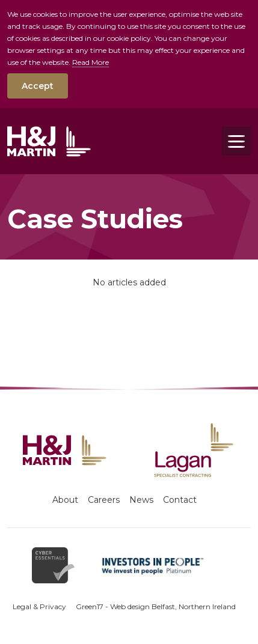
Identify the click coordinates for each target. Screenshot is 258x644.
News (141, 500)
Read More (91, 62)
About (65, 500)
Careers (104, 500)
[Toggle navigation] (236, 141)
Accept (38, 86)
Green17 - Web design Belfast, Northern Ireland (156, 606)
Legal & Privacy (39, 606)
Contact (180, 500)
